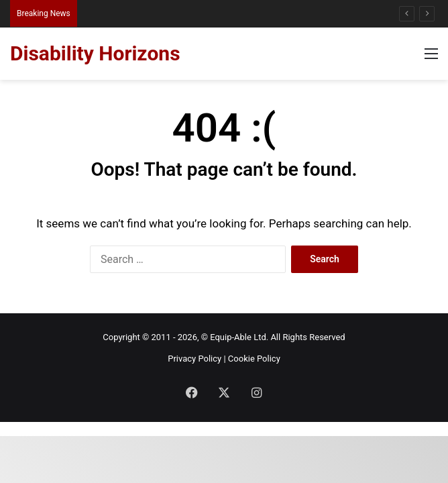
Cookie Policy (254, 359)
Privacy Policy (194, 359)
